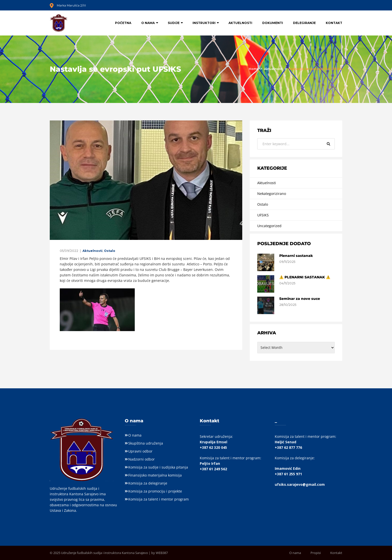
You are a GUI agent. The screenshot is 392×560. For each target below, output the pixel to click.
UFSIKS (263, 215)
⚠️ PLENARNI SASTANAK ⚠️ (305, 277)
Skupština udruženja (146, 443)
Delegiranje (304, 23)
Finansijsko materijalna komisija (155, 475)
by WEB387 (159, 553)
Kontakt (334, 23)
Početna (123, 23)
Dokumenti (273, 23)
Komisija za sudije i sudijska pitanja (158, 467)
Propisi (316, 553)
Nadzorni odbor (141, 459)
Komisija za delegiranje (148, 483)
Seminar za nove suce (300, 299)
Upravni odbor (140, 451)
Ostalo (110, 251)
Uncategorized (269, 226)
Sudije (174, 23)
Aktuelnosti (240, 23)
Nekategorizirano (272, 194)
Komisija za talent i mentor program (158, 499)
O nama (148, 23)
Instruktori (204, 23)
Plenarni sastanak (296, 256)
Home (254, 69)
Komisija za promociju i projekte (155, 491)
